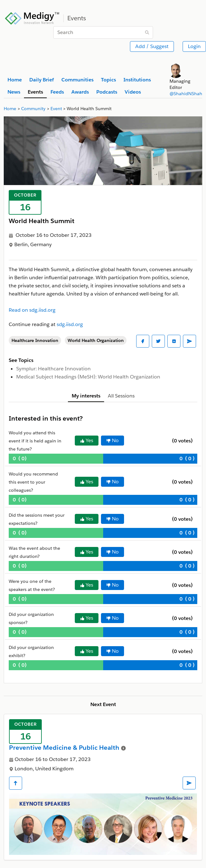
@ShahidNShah (186, 94)
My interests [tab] (86, 396)
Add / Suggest (152, 46)
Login (194, 46)
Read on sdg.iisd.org (32, 310)
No (113, 440)
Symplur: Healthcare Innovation (53, 369)
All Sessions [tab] (121, 396)
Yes (87, 440)
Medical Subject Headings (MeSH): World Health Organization (88, 377)
